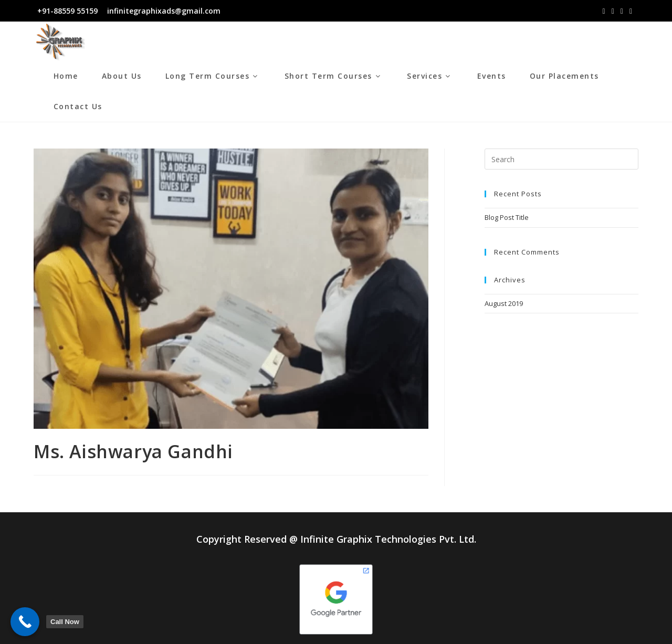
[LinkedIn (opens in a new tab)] (622, 11)
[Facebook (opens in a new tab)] (604, 11)
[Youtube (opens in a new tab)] (631, 11)
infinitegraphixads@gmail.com (163, 11)
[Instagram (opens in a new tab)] (613, 11)
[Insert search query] (561, 159)
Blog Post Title (507, 217)
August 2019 (504, 303)
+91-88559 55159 (67, 11)
